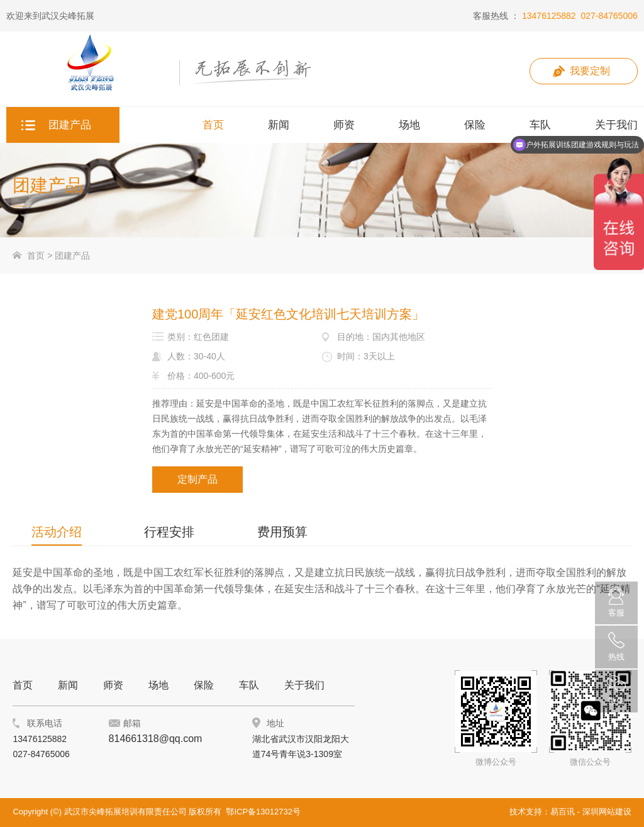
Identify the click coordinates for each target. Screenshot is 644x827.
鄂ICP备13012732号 (263, 812)
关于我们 (304, 685)
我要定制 (590, 71)
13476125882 (549, 16)
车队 (249, 685)
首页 (36, 256)
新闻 (68, 685)
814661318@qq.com (156, 739)
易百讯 (563, 812)
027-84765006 (609, 16)
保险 (204, 685)
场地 (158, 685)
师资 (113, 685)
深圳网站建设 (607, 812)
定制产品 (197, 479)
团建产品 (72, 256)
